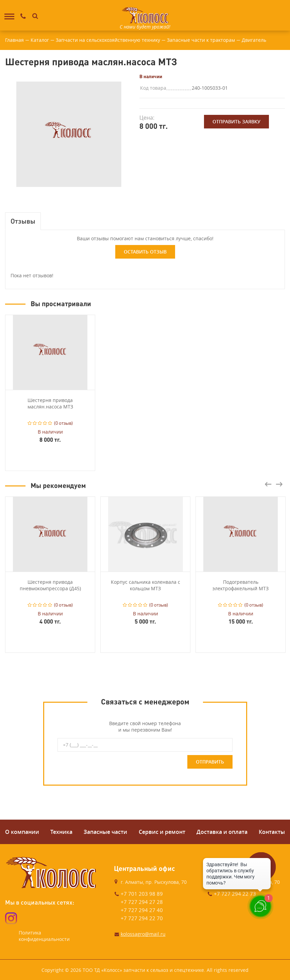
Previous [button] (268, 484)
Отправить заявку (236, 121)
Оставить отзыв (145, 252)
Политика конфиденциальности (44, 936)
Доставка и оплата (222, 832)
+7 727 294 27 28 (142, 902)
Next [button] (279, 484)
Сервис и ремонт (162, 832)
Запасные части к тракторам (201, 40)
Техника (61, 832)
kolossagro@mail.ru (143, 934)
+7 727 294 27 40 (142, 910)
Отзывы (23, 221)
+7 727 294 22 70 (142, 918)
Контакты (272, 832)
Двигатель (254, 40)
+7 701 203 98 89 (142, 894)
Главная (14, 40)
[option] (69, 134)
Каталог (40, 40)
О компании (22, 832)
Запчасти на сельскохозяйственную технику (108, 40)
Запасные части (105, 832)
